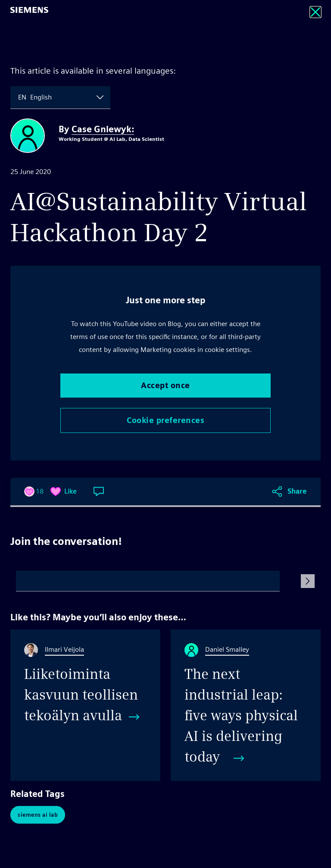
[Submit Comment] (308, 581)
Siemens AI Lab (38, 815)
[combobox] (19, 97)
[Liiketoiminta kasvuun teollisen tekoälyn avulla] (85, 705)
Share (297, 491)
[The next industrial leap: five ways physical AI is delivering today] (246, 705)
